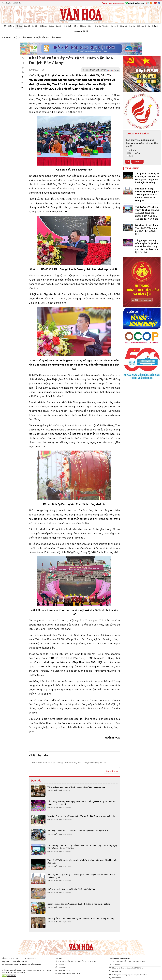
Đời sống (83, 26)
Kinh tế (91, 26)
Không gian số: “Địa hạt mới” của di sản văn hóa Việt (71, 889)
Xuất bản (35, 26)
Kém (130, 156)
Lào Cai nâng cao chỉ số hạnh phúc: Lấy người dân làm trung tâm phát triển (81, 816)
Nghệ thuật (67, 26)
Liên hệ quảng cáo (134, 3)
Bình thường (134, 153)
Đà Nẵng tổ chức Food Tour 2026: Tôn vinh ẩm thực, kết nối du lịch (78, 831)
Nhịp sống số (142, 26)
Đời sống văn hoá (55, 790)
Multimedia (78, 31)
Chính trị (11, 26)
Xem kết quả (137, 162)
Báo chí (27, 26)
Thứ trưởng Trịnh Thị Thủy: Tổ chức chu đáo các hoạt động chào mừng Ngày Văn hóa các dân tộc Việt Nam (82, 847)
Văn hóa (19, 26)
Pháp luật (124, 26)
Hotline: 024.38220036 (113, 3)
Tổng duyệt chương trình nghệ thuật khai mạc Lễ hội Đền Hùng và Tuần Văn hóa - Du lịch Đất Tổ (82, 803)
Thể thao (43, 26)
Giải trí (76, 26)
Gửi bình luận (112, 771)
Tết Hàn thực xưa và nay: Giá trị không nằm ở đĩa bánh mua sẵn (76, 787)
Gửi (128, 162)
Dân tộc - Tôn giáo (102, 26)
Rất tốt (132, 150)
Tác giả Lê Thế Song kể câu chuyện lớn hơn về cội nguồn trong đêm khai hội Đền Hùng (82, 861)
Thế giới (155, 26)
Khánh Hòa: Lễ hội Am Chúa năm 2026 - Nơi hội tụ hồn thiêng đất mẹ (79, 904)
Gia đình (59, 26)
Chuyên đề (114, 26)
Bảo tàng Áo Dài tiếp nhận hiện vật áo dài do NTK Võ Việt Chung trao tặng (81, 918)
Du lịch (51, 26)
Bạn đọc (132, 26)
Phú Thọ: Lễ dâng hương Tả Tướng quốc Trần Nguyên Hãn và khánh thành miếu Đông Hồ (81, 876)
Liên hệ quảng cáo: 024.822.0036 (68, 973)
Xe (149, 26)
